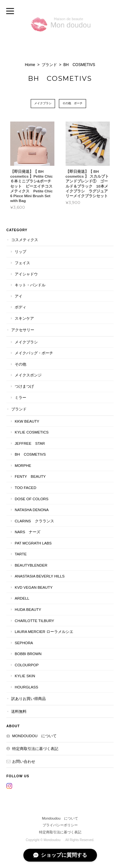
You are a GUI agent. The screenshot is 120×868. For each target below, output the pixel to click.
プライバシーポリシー (60, 825)
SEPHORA (24, 643)
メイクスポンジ (28, 375)
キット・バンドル (30, 285)
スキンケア (24, 318)
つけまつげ (24, 386)
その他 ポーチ (72, 103)
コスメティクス (25, 240)
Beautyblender (31, 565)
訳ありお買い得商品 (28, 699)
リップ (20, 252)
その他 (20, 364)
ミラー (20, 397)
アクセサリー (23, 330)
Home (30, 65)
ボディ (20, 307)
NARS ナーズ (28, 532)
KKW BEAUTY (27, 421)
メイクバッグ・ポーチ (34, 353)
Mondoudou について (34, 736)
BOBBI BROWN (28, 654)
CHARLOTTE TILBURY (34, 621)
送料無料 (19, 711)
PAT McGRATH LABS (33, 543)
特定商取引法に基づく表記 (35, 749)
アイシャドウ (26, 274)
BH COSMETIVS (30, 454)
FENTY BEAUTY (30, 476)
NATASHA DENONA (32, 510)
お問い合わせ (24, 761)
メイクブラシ (43, 103)
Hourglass (26, 687)
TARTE (21, 554)
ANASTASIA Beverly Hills (40, 576)
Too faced (25, 488)
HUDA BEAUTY (28, 609)
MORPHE (23, 465)
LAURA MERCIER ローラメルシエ (44, 632)
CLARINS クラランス (34, 521)
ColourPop (27, 665)
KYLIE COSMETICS (32, 432)
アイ (19, 296)
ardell (22, 598)
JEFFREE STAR (30, 443)
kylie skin (25, 676)
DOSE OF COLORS (32, 499)
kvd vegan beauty (36, 587)
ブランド (49, 65)
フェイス (22, 263)
